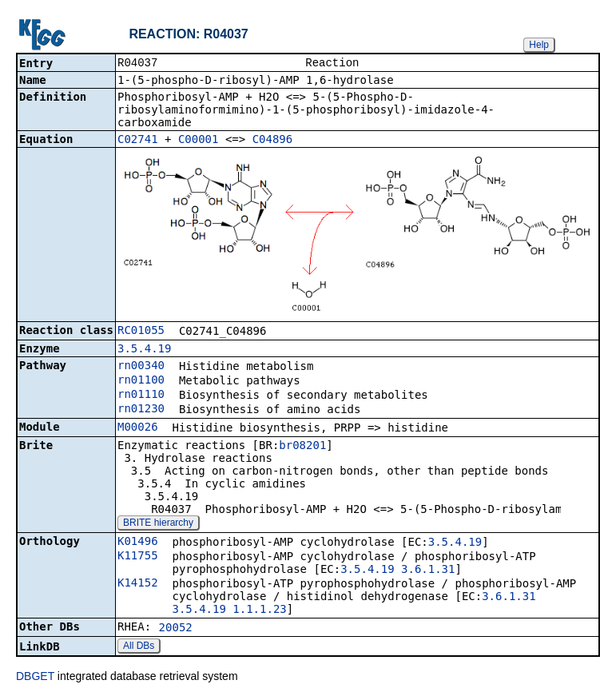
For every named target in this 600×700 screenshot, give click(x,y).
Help (539, 45)
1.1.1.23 (259, 611)
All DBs (139, 647)
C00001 (199, 141)
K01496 (138, 543)
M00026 (138, 428)
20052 (176, 629)
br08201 (302, 447)
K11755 (138, 557)
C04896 (273, 141)
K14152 (138, 584)
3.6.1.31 (428, 571)
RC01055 (141, 332)
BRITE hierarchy (158, 524)
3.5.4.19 (144, 350)
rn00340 (141, 367)
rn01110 (141, 396)
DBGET (35, 678)
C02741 (138, 141)
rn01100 (141, 381)
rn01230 (141, 410)
